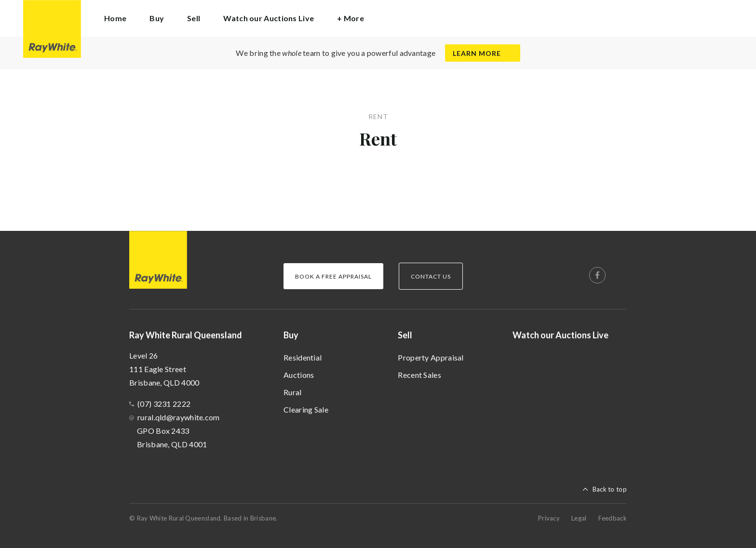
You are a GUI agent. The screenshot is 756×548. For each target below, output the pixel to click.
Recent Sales (419, 375)
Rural (293, 392)
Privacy (549, 518)
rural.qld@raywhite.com (179, 417)
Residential (303, 357)
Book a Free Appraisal (333, 276)
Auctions (299, 375)
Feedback (613, 518)
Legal (579, 518)
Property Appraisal (431, 357)
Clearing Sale (306, 409)
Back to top (610, 489)
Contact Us (431, 276)
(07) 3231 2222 (164, 404)
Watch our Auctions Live (269, 18)
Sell (405, 335)
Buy (291, 335)
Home (115, 18)
